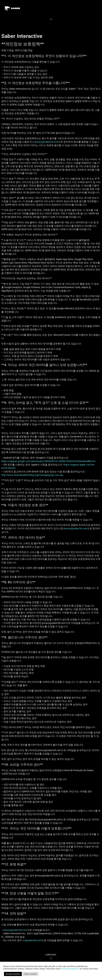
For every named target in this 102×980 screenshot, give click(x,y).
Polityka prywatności (70, 969)
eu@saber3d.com (32, 946)
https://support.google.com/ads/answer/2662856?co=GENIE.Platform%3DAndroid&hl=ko (48, 467)
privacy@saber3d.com (46, 148)
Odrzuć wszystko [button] (30, 974)
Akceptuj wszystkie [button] (13, 974)
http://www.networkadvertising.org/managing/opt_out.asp (32, 481)
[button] (51, 25)
